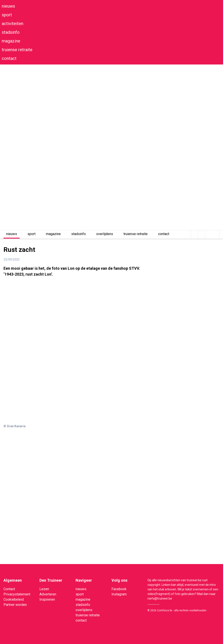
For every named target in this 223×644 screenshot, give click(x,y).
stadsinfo (11, 32)
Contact (9, 589)
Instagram (119, 594)
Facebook (119, 589)
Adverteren (48, 594)
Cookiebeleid (14, 599)
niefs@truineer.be (160, 598)
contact (9, 58)
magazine (11, 41)
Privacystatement (17, 594)
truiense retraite (17, 50)
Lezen (44, 589)
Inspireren (47, 599)
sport (7, 15)
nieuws (8, 6)
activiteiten (13, 24)
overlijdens (105, 234)
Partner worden (15, 605)
